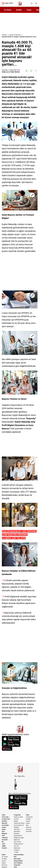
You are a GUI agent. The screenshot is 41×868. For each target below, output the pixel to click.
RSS (15, 857)
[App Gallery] (20, 749)
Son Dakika (5, 825)
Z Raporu (17, 850)
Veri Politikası (18, 863)
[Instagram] (20, 784)
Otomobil (5, 840)
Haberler (4, 35)
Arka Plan (17, 829)
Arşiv (15, 867)
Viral (3, 836)
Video (4, 815)
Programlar (17, 815)
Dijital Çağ (17, 848)
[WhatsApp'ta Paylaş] (31, 71)
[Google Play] (20, 744)
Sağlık (4, 846)
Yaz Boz (16, 819)
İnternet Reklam (19, 855)
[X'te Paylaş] (27, 71)
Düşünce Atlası (18, 817)
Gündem (4, 821)
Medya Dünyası (19, 844)
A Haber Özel (6, 819)
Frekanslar (17, 865)
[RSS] (20, 789)
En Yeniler (5, 857)
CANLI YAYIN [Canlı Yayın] (7, 3)
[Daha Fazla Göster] (36, 71)
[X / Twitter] (20, 782)
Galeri (4, 855)
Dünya (4, 829)
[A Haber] (20, 3)
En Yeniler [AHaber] (8, 10)
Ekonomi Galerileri (15, 35)
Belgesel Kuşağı (19, 838)
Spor (3, 831)
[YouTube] (20, 785)
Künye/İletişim (18, 861)
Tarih (3, 844)
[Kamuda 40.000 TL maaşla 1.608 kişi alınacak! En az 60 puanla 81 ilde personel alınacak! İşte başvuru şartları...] (20, 131)
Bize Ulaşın (17, 859)
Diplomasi (17, 840)
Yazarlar (4, 848)
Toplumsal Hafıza (19, 823)
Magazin (4, 834)
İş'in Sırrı (16, 846)
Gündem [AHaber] (19, 10)
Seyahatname (18, 836)
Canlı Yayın (5, 817)
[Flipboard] (20, 787)
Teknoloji (5, 838)
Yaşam (4, 827)
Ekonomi (4, 823)
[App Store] (20, 739)
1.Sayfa (16, 852)
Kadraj (16, 821)
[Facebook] (20, 780)
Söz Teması (17, 842)
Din (3, 842)
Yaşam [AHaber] (29, 10)
